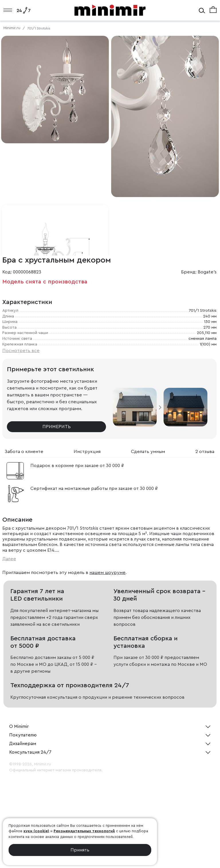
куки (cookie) (36, 831)
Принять (80, 850)
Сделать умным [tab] (148, 452)
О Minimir (19, 726)
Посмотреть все (21, 351)
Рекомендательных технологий (84, 831)
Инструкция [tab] (87, 452)
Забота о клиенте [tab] (24, 452)
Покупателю (23, 735)
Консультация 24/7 (30, 752)
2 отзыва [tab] (205, 452)
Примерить (57, 427)
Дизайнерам (23, 744)
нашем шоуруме (107, 573)
